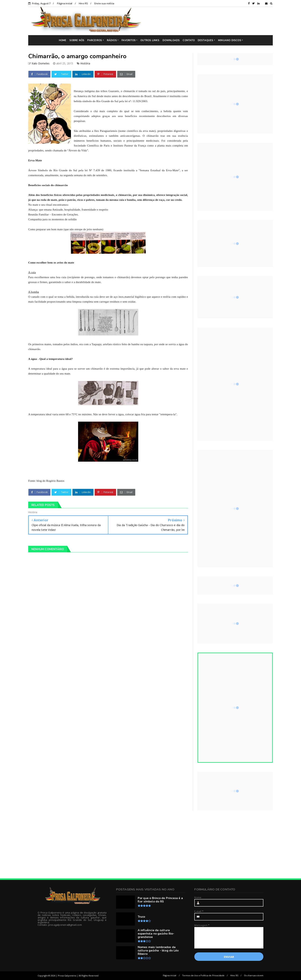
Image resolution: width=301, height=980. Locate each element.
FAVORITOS (129, 40)
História (85, 63)
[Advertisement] (210, 21)
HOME (63, 40)
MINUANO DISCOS (230, 40)
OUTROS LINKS (150, 40)
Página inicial (65, 3)
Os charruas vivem (254, 975)
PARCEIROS (95, 40)
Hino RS (83, 3)
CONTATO (189, 40)
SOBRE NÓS (77, 40)
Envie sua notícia (104, 3)
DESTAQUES (206, 40)
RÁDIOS (112, 40)
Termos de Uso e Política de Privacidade (203, 975)
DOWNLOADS (171, 40)
